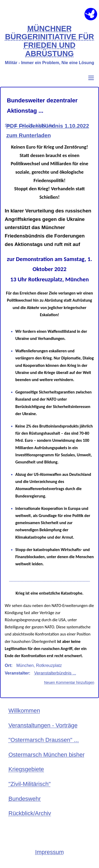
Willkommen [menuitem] (24, 711)
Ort (8, 665)
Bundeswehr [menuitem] (25, 799)
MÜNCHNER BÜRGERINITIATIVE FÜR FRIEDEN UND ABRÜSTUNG (49, 41)
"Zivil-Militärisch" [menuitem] (30, 784)
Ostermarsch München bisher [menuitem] (47, 755)
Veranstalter (17, 673)
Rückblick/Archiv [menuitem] (30, 813)
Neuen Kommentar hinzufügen (69, 682)
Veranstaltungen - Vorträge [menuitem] (43, 725)
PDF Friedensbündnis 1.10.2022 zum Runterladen (48, 130)
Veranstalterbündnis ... (55, 673)
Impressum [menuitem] (49, 852)
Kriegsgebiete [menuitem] (26, 769)
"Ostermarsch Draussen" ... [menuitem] (44, 740)
